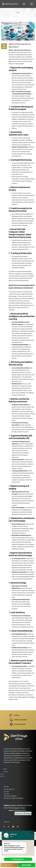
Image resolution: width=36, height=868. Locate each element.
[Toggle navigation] (32, 4)
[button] (25, 4)
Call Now (9, 865)
